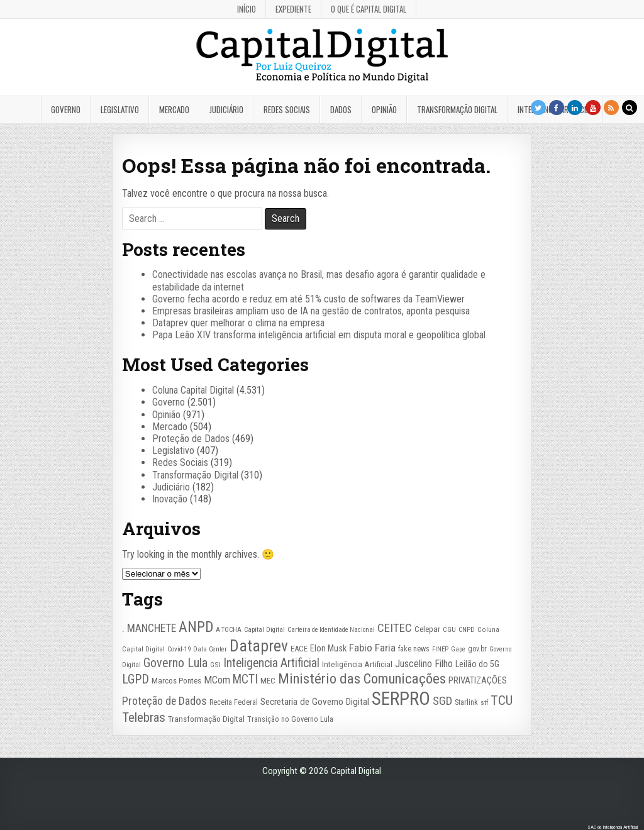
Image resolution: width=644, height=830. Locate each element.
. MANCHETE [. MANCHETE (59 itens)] (149, 628)
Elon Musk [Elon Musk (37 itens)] (328, 649)
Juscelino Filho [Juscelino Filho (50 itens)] (424, 664)
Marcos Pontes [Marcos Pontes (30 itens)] (176, 681)
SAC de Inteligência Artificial (613, 827)
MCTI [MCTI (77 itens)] (245, 679)
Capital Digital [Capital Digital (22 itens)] (264, 630)
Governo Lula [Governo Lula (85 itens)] (175, 663)
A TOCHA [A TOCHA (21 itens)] (229, 630)
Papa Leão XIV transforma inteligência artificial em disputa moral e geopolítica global (319, 335)
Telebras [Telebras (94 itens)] (144, 717)
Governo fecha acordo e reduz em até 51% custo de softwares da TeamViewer (308, 299)
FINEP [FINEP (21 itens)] (440, 649)
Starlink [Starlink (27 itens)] (466, 702)
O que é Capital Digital (369, 9)
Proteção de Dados (191, 439)
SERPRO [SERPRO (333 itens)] (401, 699)
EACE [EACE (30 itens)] (299, 649)
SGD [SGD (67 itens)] (442, 701)
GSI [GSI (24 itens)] (215, 665)
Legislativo (120, 109)
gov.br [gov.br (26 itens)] (477, 649)
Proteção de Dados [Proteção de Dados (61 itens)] (164, 701)
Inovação (170, 499)
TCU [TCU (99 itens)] (502, 700)
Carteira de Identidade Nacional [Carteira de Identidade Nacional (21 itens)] (331, 630)
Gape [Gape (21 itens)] (458, 649)
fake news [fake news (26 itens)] (414, 649)
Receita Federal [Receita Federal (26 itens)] (234, 702)
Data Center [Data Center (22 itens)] (210, 649)
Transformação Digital (457, 109)
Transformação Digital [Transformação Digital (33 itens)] (206, 719)
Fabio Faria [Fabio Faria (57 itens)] (372, 648)
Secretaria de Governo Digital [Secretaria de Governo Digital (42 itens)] (315, 702)
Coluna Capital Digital (193, 390)
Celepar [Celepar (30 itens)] (427, 629)
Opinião (384, 109)
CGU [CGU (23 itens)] (449, 630)
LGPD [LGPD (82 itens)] (136, 679)
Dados (341, 109)
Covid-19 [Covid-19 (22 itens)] (179, 649)
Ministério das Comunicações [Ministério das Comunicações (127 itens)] (362, 679)
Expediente (293, 9)
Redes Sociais (287, 109)
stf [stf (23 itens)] (484, 703)
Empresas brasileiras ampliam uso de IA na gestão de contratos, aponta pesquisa (311, 311)
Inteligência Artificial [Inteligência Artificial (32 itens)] (357, 664)
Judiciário (226, 109)
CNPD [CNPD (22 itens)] (467, 630)
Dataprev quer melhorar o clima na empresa (238, 323)
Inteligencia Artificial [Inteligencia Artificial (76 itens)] (271, 663)
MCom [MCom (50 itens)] (217, 680)
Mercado (174, 109)
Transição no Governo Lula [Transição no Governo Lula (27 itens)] (290, 719)
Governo (66, 109)
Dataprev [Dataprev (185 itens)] (259, 646)
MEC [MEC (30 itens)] (268, 681)
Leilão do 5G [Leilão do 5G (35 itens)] (477, 664)
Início (247, 9)
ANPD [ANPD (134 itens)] (196, 627)
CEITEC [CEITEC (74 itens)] (395, 628)
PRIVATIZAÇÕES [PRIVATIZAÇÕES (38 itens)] (478, 680)
